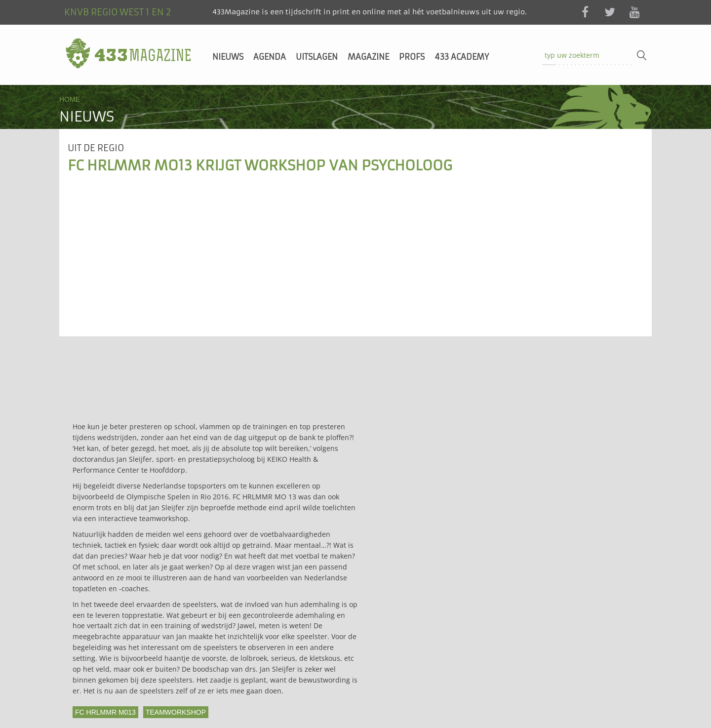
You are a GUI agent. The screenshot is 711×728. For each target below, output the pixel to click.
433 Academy (462, 57)
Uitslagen (317, 57)
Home (70, 99)
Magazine (368, 57)
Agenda (270, 57)
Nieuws (228, 57)
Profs (412, 57)
